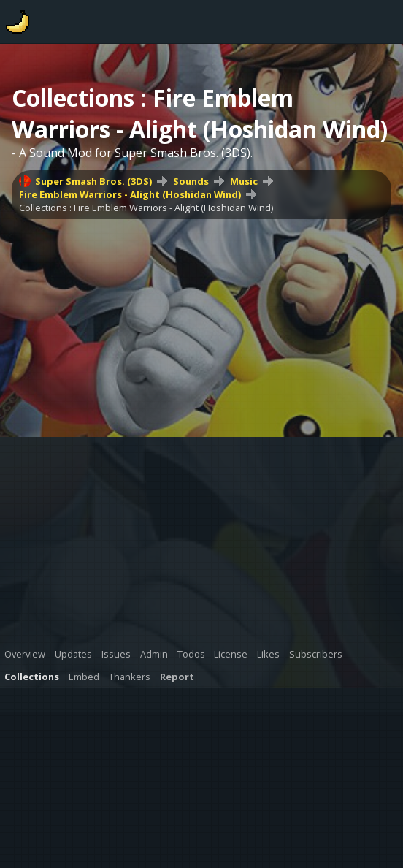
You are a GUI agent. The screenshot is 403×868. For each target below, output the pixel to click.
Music (244, 181)
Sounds (191, 181)
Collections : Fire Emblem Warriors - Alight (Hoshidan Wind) (146, 208)
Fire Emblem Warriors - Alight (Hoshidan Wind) (130, 194)
